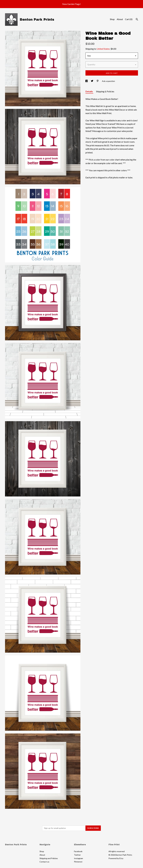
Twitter (77, 855)
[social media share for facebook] (87, 81)
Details (89, 91)
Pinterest (78, 862)
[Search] (137, 20)
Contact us (44, 862)
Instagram (78, 858)
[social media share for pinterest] (98, 81)
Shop (112, 19)
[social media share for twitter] (92, 81)
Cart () (129, 19)
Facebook (78, 851)
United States (103, 49)
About (120, 19)
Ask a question (108, 81)
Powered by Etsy (116, 858)
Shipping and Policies (49, 858)
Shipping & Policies (105, 91)
